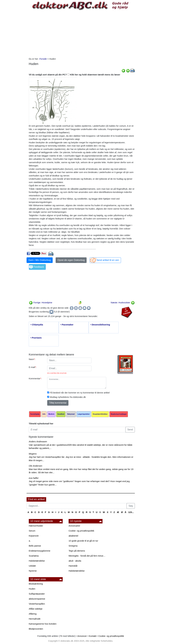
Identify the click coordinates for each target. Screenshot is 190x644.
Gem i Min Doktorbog (40, 260)
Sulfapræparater (37, 594)
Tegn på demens (77, 551)
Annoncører (74, 526)
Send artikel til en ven (108, 260)
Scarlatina (34, 556)
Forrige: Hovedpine (41, 302)
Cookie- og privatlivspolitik (81, 531)
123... (131, 512)
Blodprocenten (36, 629)
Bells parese (35, 546)
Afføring (33, 614)
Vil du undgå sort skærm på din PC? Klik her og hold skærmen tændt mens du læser (74, 75)
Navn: (32, 359)
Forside (43, 59)
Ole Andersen (35, 466)
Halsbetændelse (37, 561)
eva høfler (34, 478)
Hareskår (73, 566)
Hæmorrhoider (36, 526)
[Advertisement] (81, 34)
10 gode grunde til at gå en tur (83, 541)
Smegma (73, 546)
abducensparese (37, 599)
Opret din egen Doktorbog (71, 260)
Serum (32, 531)
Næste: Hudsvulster (123, 302)
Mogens (33, 454)
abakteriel (73, 536)
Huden (32, 589)
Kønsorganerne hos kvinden (43, 624)
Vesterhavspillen (37, 604)
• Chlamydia (37, 325)
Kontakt (93, 636)
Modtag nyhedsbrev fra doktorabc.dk (68, 397)
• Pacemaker (67, 325)
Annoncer (82, 636)
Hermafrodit (35, 619)
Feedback (39, 267)
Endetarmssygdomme (40, 551)
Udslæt (32, 566)
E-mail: (33, 367)
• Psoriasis (36, 338)
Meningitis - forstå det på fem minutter (87, 556)
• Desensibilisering (100, 325)
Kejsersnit (34, 536)
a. (30, 541)
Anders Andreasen (38, 441)
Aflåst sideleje (36, 609)
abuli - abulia (75, 561)
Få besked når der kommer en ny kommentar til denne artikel (80, 393)
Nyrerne (33, 571)
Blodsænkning (36, 584)
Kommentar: (35, 378)
